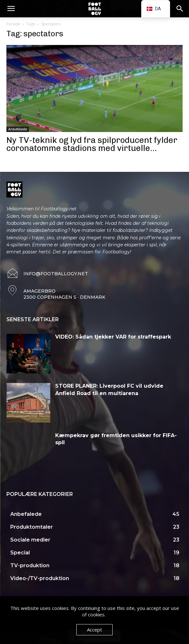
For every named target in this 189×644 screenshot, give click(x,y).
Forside (13, 24)
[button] (11, 9)
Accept (94, 630)
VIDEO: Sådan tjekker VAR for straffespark (113, 337)
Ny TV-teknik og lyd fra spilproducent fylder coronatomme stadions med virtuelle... (92, 144)
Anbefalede (18, 129)
